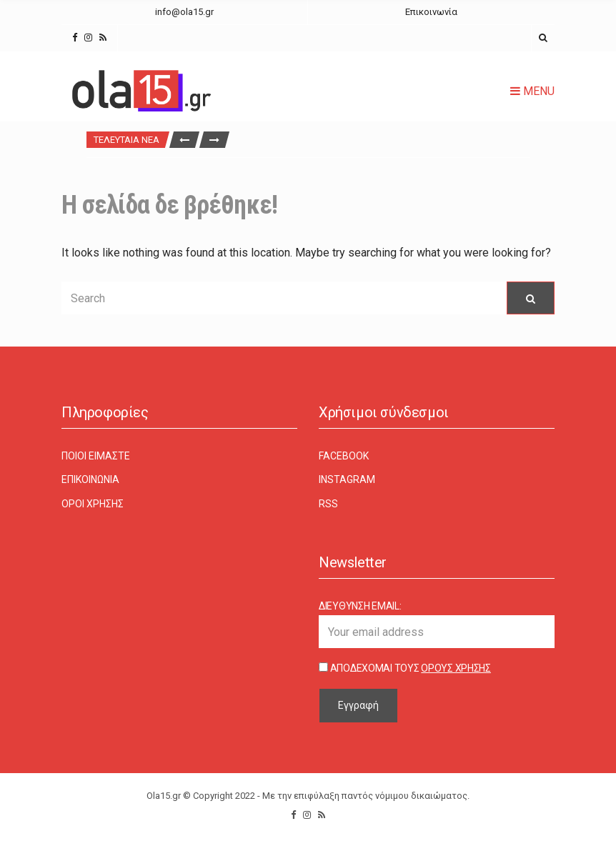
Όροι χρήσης (93, 504)
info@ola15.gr (184, 12)
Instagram (347, 479)
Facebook (344, 456)
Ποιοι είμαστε (96, 456)
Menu (532, 91)
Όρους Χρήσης (456, 668)
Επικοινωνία (431, 12)
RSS (328, 504)
